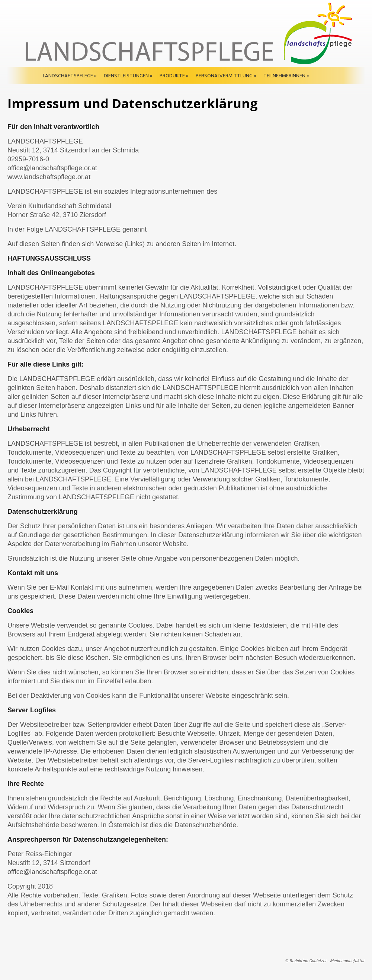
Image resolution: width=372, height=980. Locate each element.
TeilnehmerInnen (286, 75)
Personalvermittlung (226, 75)
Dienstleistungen (128, 75)
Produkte (174, 75)
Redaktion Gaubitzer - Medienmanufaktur (327, 961)
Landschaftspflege (70, 75)
